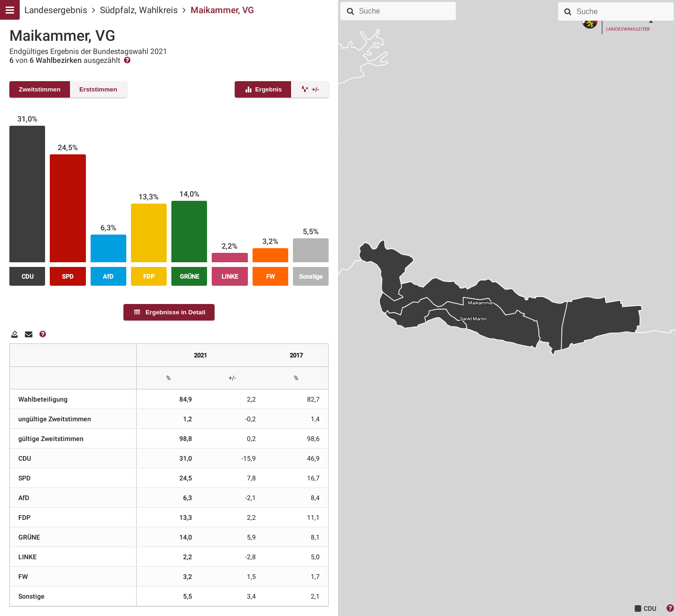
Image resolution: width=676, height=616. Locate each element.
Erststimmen (98, 89)
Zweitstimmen (40, 89)
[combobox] (406, 11)
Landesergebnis (56, 10)
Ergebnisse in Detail (169, 312)
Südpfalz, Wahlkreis (139, 10)
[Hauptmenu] (10, 10)
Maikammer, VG (222, 10)
